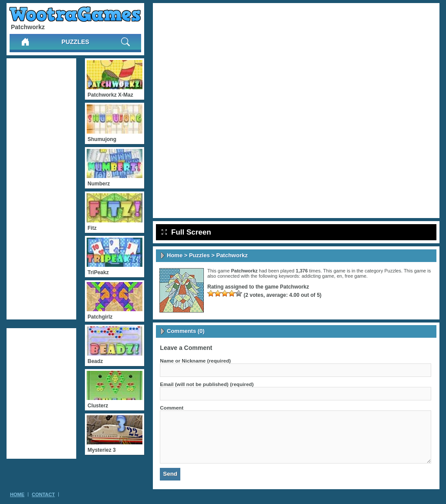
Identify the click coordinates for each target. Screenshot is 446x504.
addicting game (318, 276)
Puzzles (75, 42)
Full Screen (186, 232)
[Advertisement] (41, 189)
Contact (43, 494)
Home (175, 255)
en (339, 276)
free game (356, 276)
